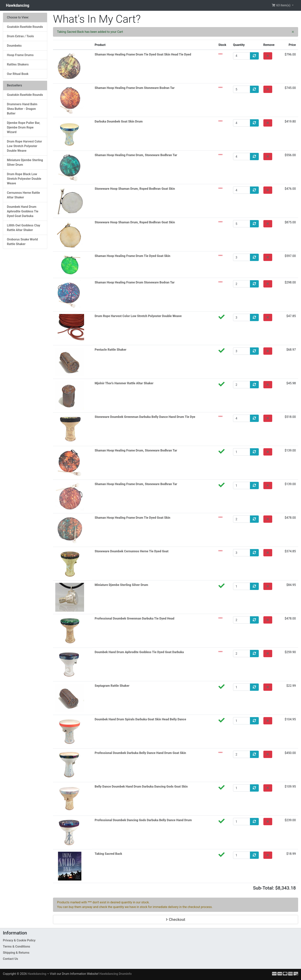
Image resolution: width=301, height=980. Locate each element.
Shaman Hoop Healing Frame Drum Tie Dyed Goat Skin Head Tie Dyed (143, 54)
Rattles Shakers (18, 64)
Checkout (175, 920)
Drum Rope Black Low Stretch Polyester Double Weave (24, 179)
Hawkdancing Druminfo (116, 974)
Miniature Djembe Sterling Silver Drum (121, 585)
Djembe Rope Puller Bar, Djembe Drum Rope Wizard (24, 127)
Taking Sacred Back (108, 854)
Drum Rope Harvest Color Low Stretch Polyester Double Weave (138, 316)
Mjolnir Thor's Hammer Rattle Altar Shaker (124, 383)
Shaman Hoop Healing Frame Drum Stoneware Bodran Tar (135, 88)
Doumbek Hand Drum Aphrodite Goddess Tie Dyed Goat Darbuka (139, 652)
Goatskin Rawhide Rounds (25, 27)
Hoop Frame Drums (20, 55)
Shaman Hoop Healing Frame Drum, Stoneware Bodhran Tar (136, 155)
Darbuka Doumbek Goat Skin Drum (119, 121)
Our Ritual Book (18, 74)
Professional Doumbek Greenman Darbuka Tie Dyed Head (134, 618)
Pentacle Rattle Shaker (110, 350)
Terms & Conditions (17, 946)
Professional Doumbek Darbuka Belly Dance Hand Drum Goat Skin (140, 753)
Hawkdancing (18, 5)
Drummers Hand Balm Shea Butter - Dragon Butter (22, 109)
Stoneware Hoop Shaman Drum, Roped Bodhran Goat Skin (135, 189)
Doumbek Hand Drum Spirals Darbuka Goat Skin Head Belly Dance (140, 719)
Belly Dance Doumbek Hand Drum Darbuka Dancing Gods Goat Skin (141, 787)
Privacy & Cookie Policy (19, 940)
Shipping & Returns (16, 953)
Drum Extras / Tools (20, 36)
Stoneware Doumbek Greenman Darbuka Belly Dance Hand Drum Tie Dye (145, 417)
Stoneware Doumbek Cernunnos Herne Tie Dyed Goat (132, 551)
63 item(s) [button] (281, 5)
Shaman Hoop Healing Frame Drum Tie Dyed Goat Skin (132, 256)
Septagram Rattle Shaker (112, 686)
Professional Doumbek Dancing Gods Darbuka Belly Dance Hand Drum (143, 820)
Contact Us (10, 959)
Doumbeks (14, 46)
